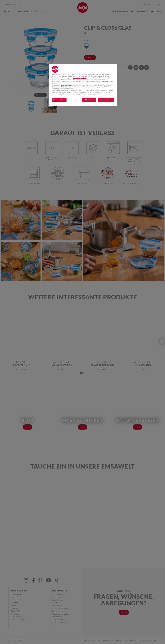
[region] (83, 85)
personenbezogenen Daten (80, 78)
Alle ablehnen (89, 100)
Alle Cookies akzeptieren (106, 100)
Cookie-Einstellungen (59, 100)
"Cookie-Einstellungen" (66, 85)
